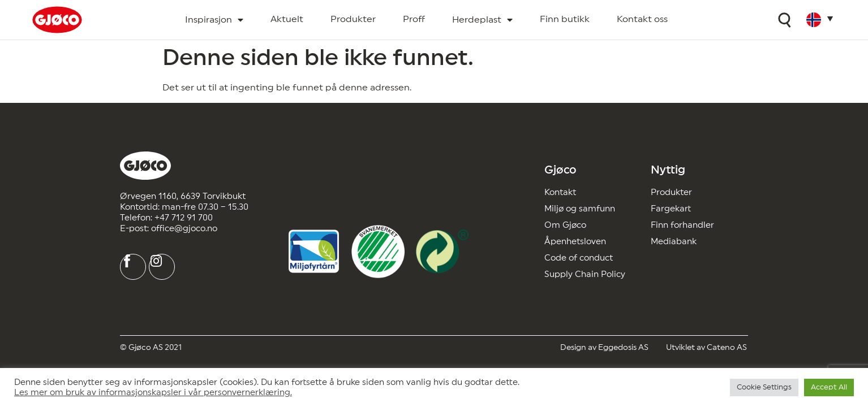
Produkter (353, 19)
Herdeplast (482, 20)
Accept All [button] (829, 387)
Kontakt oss (642, 19)
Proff (414, 19)
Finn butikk (565, 19)
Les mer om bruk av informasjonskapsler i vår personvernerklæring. (153, 393)
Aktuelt (287, 19)
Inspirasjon (214, 20)
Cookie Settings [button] (764, 387)
